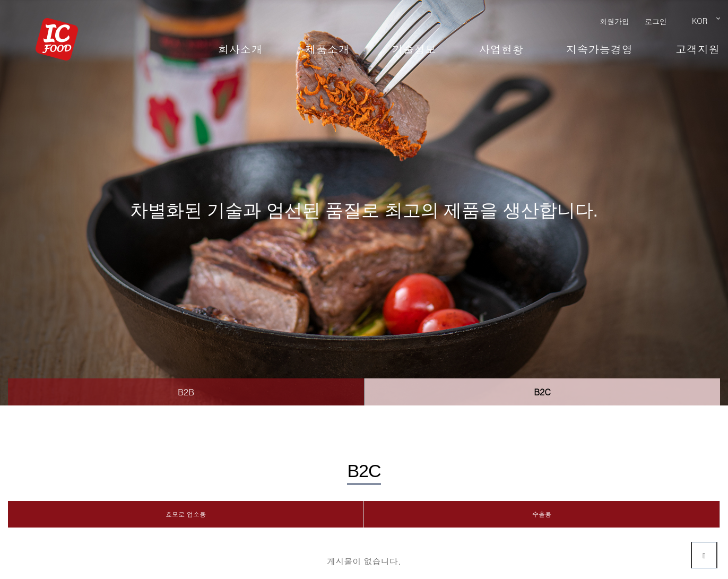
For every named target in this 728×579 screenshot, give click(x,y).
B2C (542, 392)
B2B (186, 392)
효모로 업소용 (186, 514)
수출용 (542, 514)
